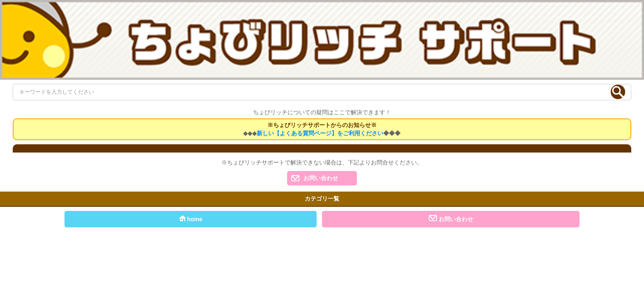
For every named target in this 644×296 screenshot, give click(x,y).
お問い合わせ (321, 178)
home (191, 219)
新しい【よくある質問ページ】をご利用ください (320, 133)
